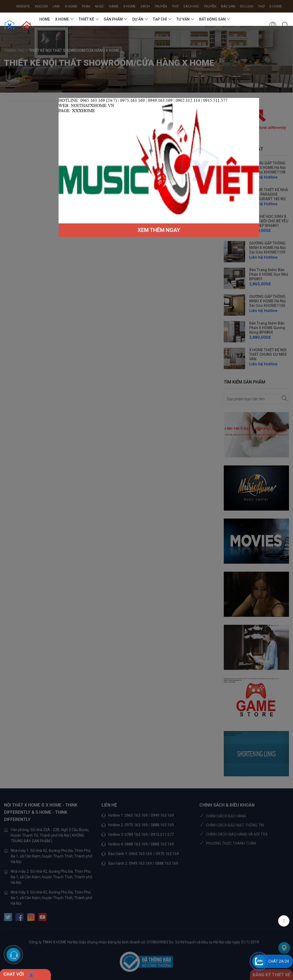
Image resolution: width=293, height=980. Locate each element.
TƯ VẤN (183, 19)
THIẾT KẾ (86, 19)
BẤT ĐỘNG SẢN (212, 19)
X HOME (62, 19)
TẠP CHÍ (160, 19)
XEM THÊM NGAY (159, 230)
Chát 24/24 (279, 961)
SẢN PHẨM (113, 19)
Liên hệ (46, 33)
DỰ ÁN (138, 19)
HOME (45, 19)
